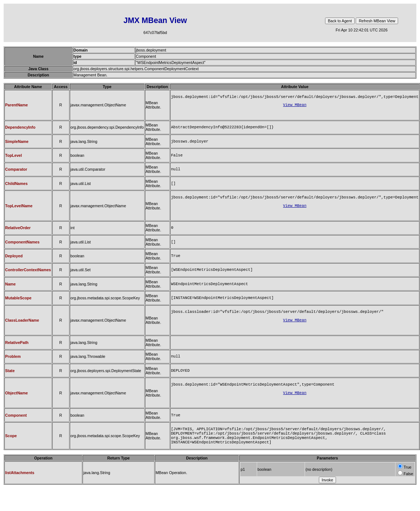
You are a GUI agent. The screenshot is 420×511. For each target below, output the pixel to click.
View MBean (295, 106)
